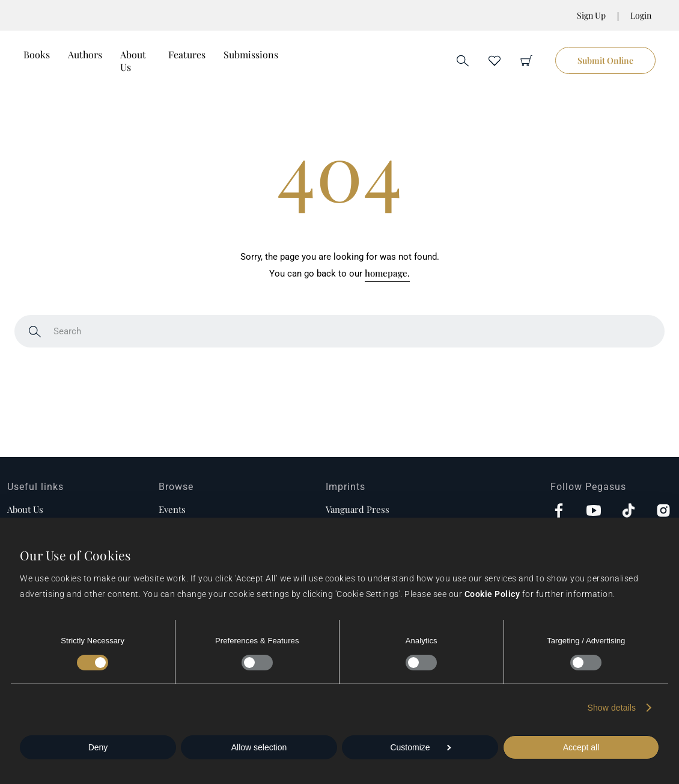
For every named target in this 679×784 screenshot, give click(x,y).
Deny (98, 747)
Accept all (581, 747)
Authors (85, 54)
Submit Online (605, 60)
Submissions (251, 54)
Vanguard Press (358, 509)
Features (187, 54)
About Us (133, 61)
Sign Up (591, 15)
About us (25, 509)
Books (37, 54)
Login (641, 15)
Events (172, 509)
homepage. (387, 273)
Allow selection (259, 747)
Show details (612, 708)
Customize (420, 747)
